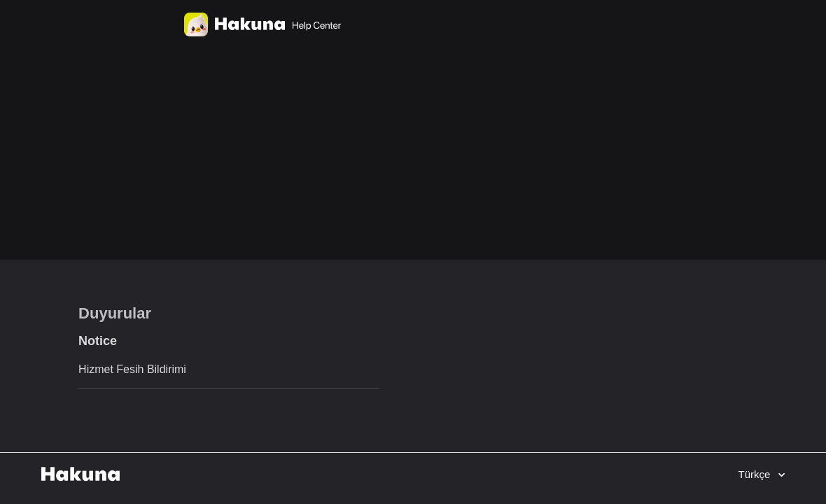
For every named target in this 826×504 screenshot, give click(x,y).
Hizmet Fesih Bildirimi (132, 369)
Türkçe (755, 474)
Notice (98, 341)
